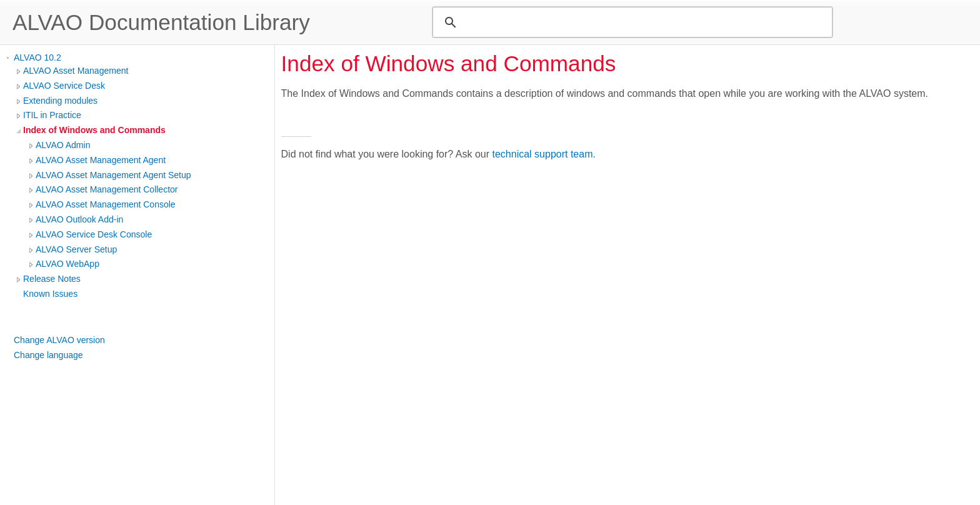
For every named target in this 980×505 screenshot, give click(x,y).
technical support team (543, 154)
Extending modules (60, 101)
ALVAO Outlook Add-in (79, 219)
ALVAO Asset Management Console (106, 204)
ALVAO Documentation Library (161, 22)
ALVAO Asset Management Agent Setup (113, 175)
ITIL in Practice (52, 115)
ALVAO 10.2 (37, 57)
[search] (631, 22)
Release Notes (52, 279)
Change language (48, 355)
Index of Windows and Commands (94, 130)
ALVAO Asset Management (76, 71)
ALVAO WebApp (67, 264)
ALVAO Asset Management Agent (101, 160)
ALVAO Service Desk (64, 86)
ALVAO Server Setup (76, 249)
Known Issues (50, 294)
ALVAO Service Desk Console (94, 234)
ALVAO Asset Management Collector (107, 189)
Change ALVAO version (59, 340)
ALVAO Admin (63, 145)
